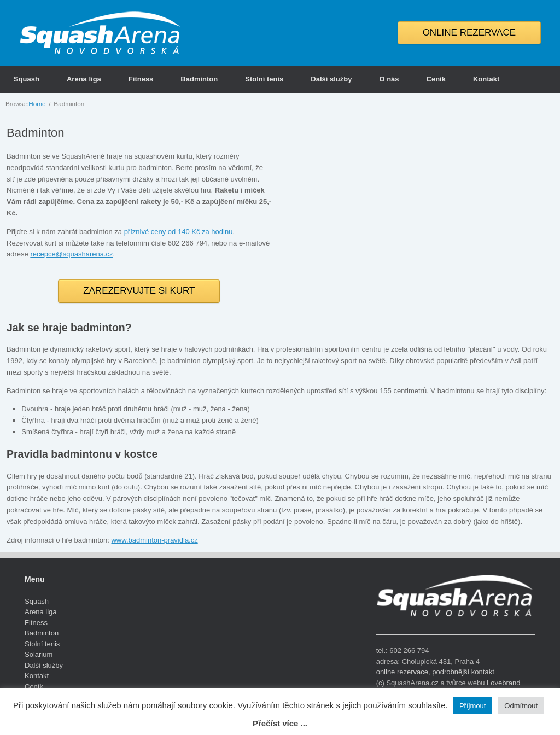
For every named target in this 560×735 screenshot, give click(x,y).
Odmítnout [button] (521, 706)
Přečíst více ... (280, 723)
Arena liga (84, 79)
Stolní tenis (264, 79)
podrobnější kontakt (463, 672)
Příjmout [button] (472, 706)
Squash (27, 79)
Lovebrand (503, 683)
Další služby (331, 79)
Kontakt (486, 79)
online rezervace (402, 672)
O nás (389, 79)
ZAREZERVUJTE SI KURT (139, 291)
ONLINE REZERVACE (469, 33)
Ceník (436, 79)
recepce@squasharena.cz (71, 254)
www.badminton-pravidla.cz (154, 540)
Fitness (141, 79)
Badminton (199, 79)
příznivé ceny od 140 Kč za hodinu (179, 232)
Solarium (39, 654)
